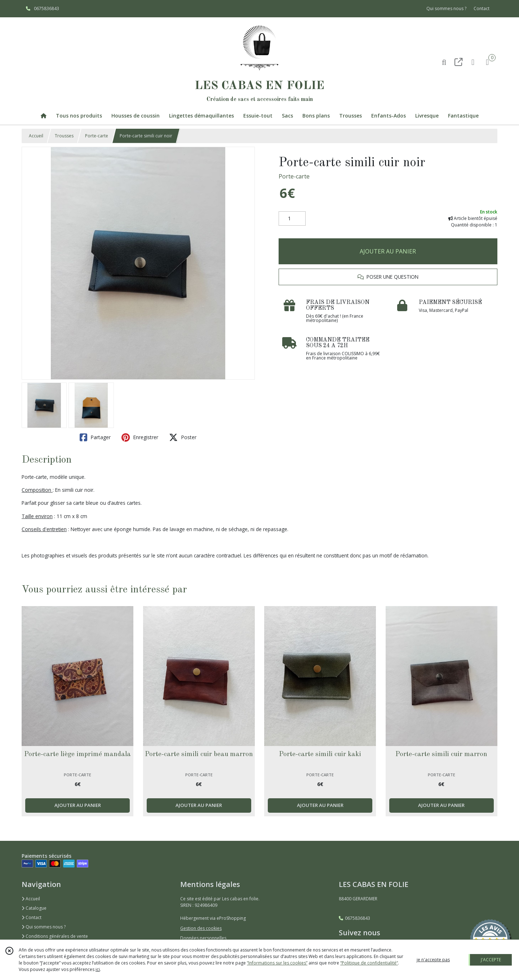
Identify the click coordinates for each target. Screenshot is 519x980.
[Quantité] (292, 218)
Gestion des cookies (201, 928)
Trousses (64, 136)
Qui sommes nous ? (44, 927)
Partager (95, 437)
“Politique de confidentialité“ (369, 963)
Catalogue (34, 908)
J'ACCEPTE (491, 960)
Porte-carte (97, 136)
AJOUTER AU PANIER (388, 251)
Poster (183, 437)
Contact (482, 8)
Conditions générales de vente (55, 936)
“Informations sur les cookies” (277, 963)
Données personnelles (203, 938)
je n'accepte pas (433, 960)
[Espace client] (473, 62)
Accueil (36, 136)
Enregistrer (140, 437)
